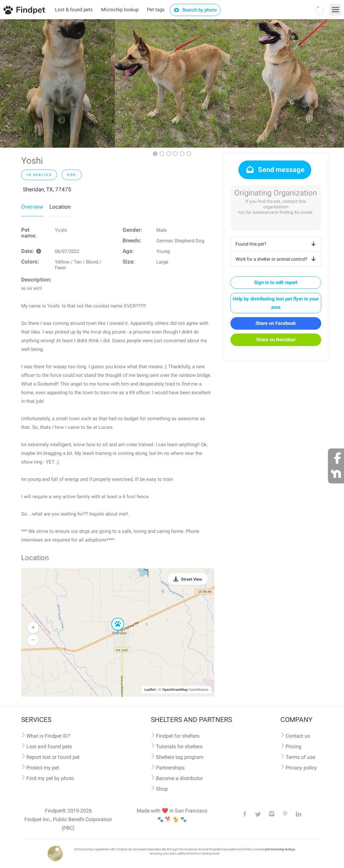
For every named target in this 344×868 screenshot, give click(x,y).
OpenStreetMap (175, 690)
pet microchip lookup (280, 849)
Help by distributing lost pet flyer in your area (276, 303)
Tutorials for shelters (179, 746)
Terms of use (300, 757)
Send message (275, 170)
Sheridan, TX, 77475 (47, 189)
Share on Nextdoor (276, 340)
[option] (57, 83)
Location (60, 207)
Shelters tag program (180, 757)
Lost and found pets (49, 746)
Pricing (293, 746)
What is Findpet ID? (48, 736)
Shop (162, 789)
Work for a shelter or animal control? (277, 259)
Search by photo (195, 10)
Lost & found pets (74, 10)
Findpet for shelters (178, 736)
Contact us (298, 736)
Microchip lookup (120, 10)
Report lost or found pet (53, 757)
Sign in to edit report (276, 282)
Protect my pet (43, 768)
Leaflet (150, 690)
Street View (192, 579)
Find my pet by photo (50, 778)
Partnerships (170, 768)
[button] (113, 618)
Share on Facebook (276, 323)
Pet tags (156, 10)
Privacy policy (301, 768)
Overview (32, 207)
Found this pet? (277, 244)
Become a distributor (179, 778)
